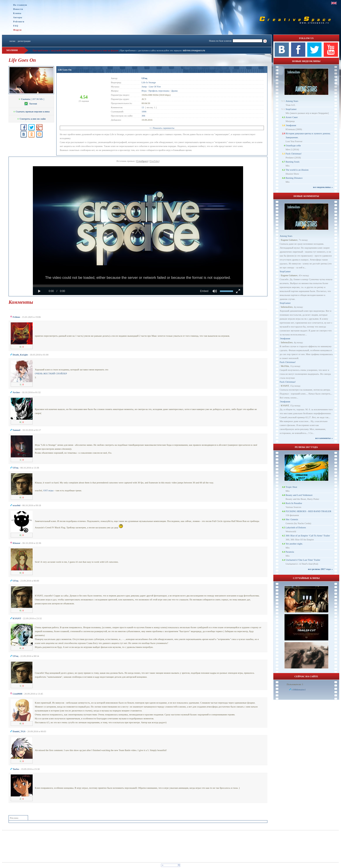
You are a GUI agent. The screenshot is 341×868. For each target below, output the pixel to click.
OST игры (48, 490)
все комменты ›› (324, 438)
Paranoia (290, 552)
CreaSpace (142, 161)
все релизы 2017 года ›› (320, 569)
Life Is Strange (149, 82)
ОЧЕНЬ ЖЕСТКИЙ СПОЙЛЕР (51, 373)
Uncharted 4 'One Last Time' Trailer (303, 560)
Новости (18, 9)
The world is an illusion (297, 170)
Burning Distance (294, 178)
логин (12, 41)
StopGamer (291, 109)
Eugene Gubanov (289, 240)
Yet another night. (294, 544)
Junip (144, 87)
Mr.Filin (285, 366)
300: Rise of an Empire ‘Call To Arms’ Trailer (308, 536)
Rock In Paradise (294, 503)
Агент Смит (292, 117)
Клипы (17, 13)
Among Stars (292, 101)
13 (143, 107)
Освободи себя (293, 145)
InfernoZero (287, 307)
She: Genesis (292, 519)
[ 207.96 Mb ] (31, 99)
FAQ (16, 26)
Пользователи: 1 (295, 684)
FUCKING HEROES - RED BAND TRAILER (308, 511)
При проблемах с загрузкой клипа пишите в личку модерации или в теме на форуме (76, 50)
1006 (144, 111)
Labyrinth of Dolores (296, 527)
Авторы (18, 17)
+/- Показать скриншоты (162, 128)
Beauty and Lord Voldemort (299, 495)
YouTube (154, 161)
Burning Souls (292, 162)
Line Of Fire (155, 87)
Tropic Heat (291, 487)
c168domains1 (299, 689)
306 (143, 116)
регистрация (24, 41)
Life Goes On (65, 70)
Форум (17, 30)
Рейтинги (19, 22)
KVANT (285, 386)
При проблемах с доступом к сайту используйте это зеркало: (151, 50)
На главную (20, 5)
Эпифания (291, 125)
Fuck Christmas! (294, 154)
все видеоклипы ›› (323, 187)
